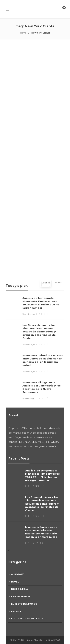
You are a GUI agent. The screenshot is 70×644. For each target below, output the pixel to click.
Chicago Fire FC (21, 596)
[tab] (46, 284)
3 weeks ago (28, 314)
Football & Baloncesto (27, 619)
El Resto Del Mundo (24, 604)
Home (23, 33)
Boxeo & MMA (20, 589)
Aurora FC (18, 574)
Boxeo (15, 582)
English (16, 611)
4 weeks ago (29, 398)
